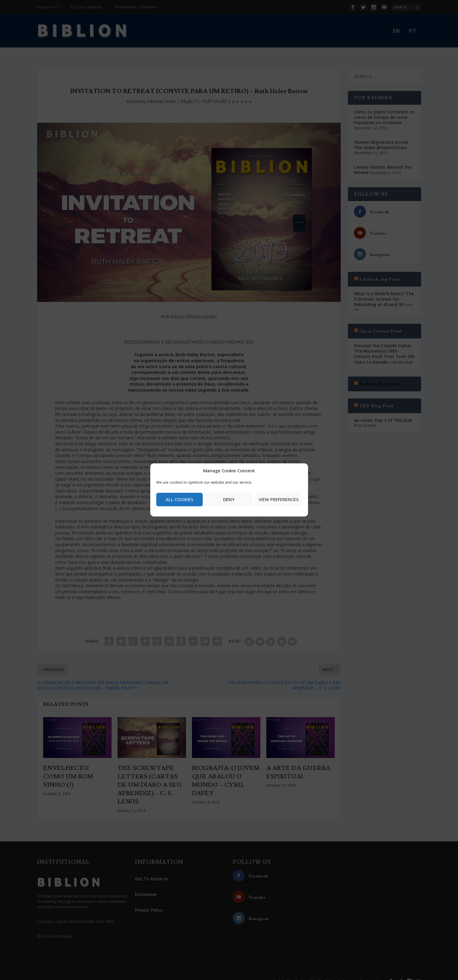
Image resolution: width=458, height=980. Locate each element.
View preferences (279, 499)
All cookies (180, 499)
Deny (229, 499)
